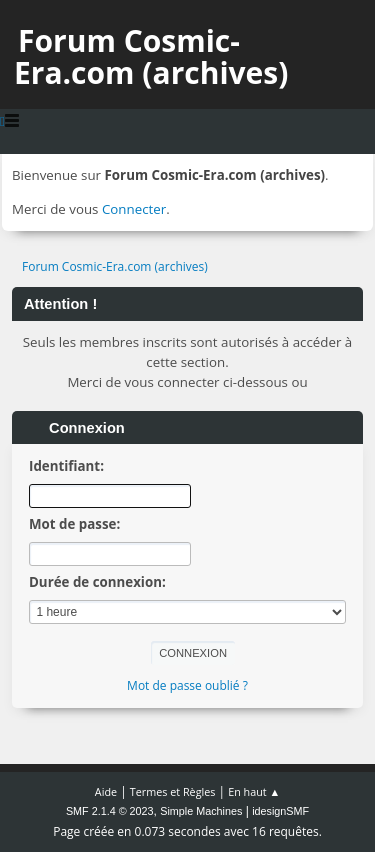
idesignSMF (280, 811)
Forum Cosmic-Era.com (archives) (151, 56)
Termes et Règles (173, 791)
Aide (106, 791)
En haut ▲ (254, 791)
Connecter (134, 209)
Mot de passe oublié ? (187, 685)
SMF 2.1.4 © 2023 (110, 811)
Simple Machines (201, 811)
